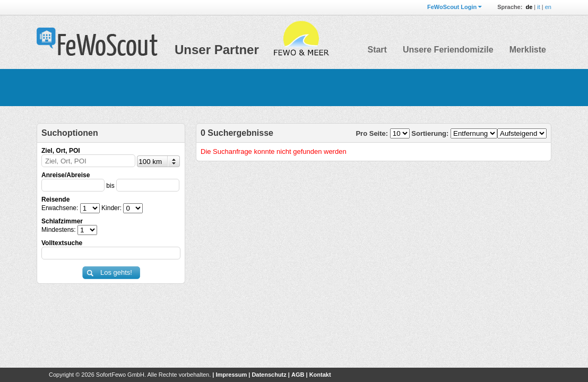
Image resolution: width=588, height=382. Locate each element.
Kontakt (320, 375)
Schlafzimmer (62, 221)
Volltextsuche (62, 243)
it (539, 7)
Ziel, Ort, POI (61, 151)
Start (377, 50)
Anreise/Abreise (66, 175)
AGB (298, 375)
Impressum (231, 375)
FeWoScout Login (452, 7)
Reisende (55, 199)
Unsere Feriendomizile (448, 50)
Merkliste (528, 50)
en (548, 7)
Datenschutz (269, 375)
